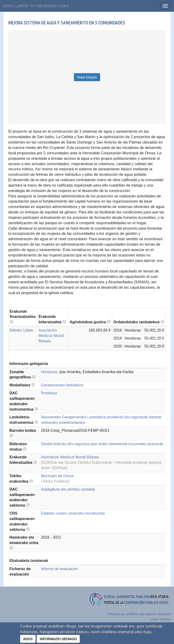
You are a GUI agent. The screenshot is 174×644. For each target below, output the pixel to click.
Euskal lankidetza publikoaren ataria (36, 6)
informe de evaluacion (59, 569)
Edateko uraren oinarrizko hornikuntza (73, 513)
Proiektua (49, 393)
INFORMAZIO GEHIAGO (58, 639)
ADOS (28, 639)
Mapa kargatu (87, 77)
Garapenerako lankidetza (62, 385)
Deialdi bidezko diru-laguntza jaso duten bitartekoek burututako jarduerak (102, 444)
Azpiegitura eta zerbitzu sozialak (68, 489)
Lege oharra (160, 619)
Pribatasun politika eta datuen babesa (139, 614)
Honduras (49, 372)
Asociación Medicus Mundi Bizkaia (51, 336)
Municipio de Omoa (57, 476)
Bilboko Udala (21, 330)
